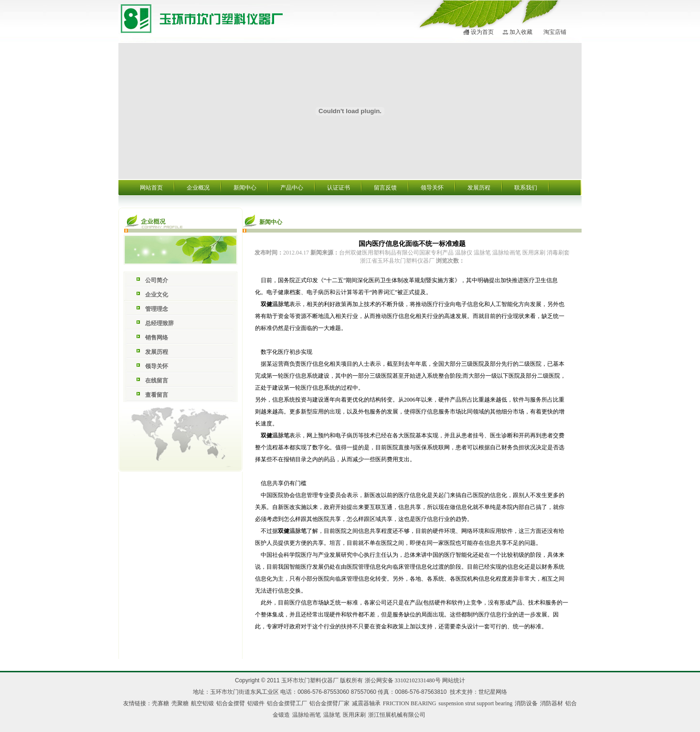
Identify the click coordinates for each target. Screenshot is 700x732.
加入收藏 (521, 32)
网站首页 (151, 188)
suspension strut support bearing (475, 703)
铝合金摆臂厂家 (329, 703)
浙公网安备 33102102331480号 (403, 680)
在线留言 (157, 381)
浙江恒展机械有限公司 (397, 715)
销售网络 (157, 338)
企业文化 (157, 295)
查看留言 (157, 395)
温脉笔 (281, 304)
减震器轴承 (366, 703)
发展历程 (479, 188)
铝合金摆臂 (231, 703)
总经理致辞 (159, 323)
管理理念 (157, 309)
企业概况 (198, 188)
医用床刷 (354, 715)
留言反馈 (385, 188)
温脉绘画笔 (307, 715)
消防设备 (526, 703)
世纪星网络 (493, 692)
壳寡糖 (160, 703)
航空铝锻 (202, 703)
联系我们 (526, 188)
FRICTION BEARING (410, 703)
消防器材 (552, 703)
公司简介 (157, 280)
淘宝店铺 (555, 32)
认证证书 (339, 188)
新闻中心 (245, 188)
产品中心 (292, 188)
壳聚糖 (180, 703)
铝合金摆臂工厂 (287, 703)
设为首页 (482, 32)
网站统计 (454, 680)
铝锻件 (256, 703)
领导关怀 (432, 188)
